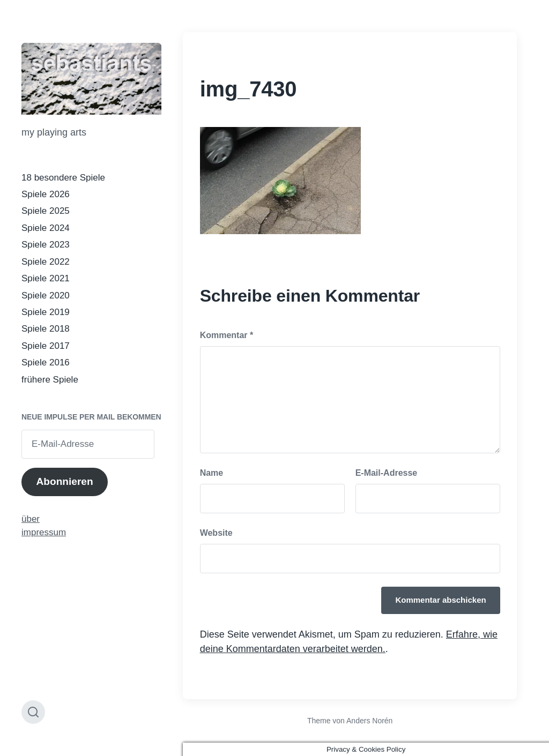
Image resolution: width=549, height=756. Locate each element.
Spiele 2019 (46, 312)
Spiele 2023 (46, 245)
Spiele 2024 (46, 228)
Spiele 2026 (46, 194)
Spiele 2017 (46, 346)
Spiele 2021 (46, 278)
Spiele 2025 (46, 211)
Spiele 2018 (46, 329)
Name (212, 473)
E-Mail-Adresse (387, 473)
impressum (44, 532)
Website (216, 533)
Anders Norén (369, 721)
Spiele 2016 (46, 362)
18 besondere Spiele (63, 178)
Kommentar (227, 335)
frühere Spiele (50, 380)
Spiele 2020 (46, 295)
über (31, 519)
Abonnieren (64, 481)
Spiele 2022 (46, 262)
